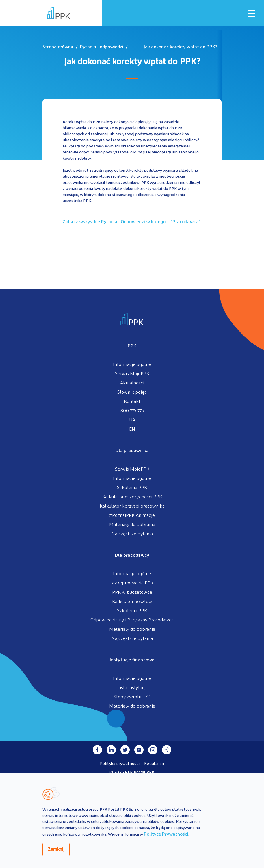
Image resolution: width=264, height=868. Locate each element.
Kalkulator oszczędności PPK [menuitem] (132, 497)
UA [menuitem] (132, 420)
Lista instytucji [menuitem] (132, 688)
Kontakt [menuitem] (132, 402)
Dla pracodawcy (132, 556)
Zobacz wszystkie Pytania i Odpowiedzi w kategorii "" (131, 222)
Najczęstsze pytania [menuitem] (132, 534)
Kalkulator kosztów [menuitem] (132, 602)
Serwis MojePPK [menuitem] (132, 374)
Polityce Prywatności (166, 834)
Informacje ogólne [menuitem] (132, 365)
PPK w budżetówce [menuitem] (132, 593)
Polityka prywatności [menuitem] (120, 764)
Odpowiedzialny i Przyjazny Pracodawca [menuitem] (132, 620)
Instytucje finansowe (132, 660)
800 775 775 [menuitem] (132, 411)
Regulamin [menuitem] (154, 764)
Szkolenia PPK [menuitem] (132, 488)
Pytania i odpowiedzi (102, 47)
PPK (132, 346)
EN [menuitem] (132, 430)
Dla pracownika (132, 451)
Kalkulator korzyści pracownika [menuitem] (132, 506)
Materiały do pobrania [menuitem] (132, 525)
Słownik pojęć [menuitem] (132, 393)
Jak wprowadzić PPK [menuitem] (132, 583)
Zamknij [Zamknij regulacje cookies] (56, 850)
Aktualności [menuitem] (132, 383)
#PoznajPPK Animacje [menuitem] (132, 516)
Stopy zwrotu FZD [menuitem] (132, 697)
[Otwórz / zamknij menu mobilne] (252, 14)
